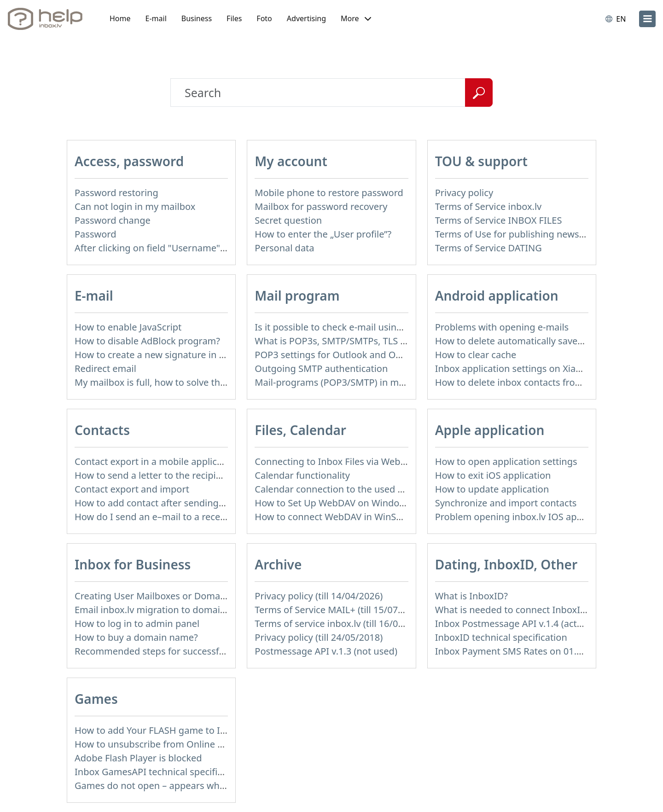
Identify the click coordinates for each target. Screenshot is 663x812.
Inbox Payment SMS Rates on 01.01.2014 (523, 651)
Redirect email (105, 368)
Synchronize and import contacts (506, 503)
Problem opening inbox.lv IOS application (524, 517)
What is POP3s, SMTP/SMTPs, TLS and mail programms (373, 341)
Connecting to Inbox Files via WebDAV (336, 461)
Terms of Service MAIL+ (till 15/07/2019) (340, 610)
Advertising (306, 18)
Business (197, 18)
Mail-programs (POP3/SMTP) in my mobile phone (360, 382)
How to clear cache (476, 355)
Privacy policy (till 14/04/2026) (319, 596)
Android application (497, 296)
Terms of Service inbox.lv (489, 206)
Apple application (490, 430)
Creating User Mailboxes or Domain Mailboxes (174, 596)
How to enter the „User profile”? (323, 234)
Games (96, 699)
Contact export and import (132, 489)
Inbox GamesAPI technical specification (159, 772)
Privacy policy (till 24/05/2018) (319, 637)
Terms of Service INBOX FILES (499, 220)
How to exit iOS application (493, 475)
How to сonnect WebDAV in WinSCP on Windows (359, 517)
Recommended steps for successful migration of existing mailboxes (220, 651)
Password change (113, 220)
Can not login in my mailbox (135, 206)
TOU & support (481, 161)
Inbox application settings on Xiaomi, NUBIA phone (546, 368)
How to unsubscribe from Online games (160, 744)
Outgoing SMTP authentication (321, 368)
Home (120, 18)
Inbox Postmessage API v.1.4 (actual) (514, 623)
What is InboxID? (471, 596)
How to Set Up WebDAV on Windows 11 (339, 503)
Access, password (129, 161)
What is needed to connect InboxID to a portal (535, 610)
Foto (264, 18)
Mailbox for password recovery (321, 206)
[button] (356, 19)
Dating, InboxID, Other (506, 564)
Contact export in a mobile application (157, 461)
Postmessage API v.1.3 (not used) (326, 651)
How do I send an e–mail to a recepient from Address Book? (203, 517)
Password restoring (116, 193)
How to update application (492, 489)
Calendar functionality (302, 475)
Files (234, 18)
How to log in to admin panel (137, 623)
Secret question (288, 220)
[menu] (647, 19)
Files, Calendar (300, 430)
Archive (278, 564)
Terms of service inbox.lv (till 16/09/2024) (343, 623)
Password (95, 234)
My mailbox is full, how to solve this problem (170, 382)
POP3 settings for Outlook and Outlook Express (357, 355)
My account (291, 161)
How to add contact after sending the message (175, 503)
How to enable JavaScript (128, 327)
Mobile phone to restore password (329, 193)
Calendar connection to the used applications (352, 489)
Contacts (102, 430)
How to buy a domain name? (136, 637)
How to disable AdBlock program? (147, 341)
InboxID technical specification (501, 637)
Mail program (297, 296)
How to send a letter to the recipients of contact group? (194, 475)
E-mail (156, 18)
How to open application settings (506, 461)
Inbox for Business (133, 564)
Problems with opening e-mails (502, 327)
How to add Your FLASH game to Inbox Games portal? (190, 730)
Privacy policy (464, 193)
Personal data (284, 248)
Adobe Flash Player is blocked (138, 758)
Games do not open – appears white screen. (169, 786)
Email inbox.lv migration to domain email (163, 610)
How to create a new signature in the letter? (169, 355)
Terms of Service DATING (489, 248)
